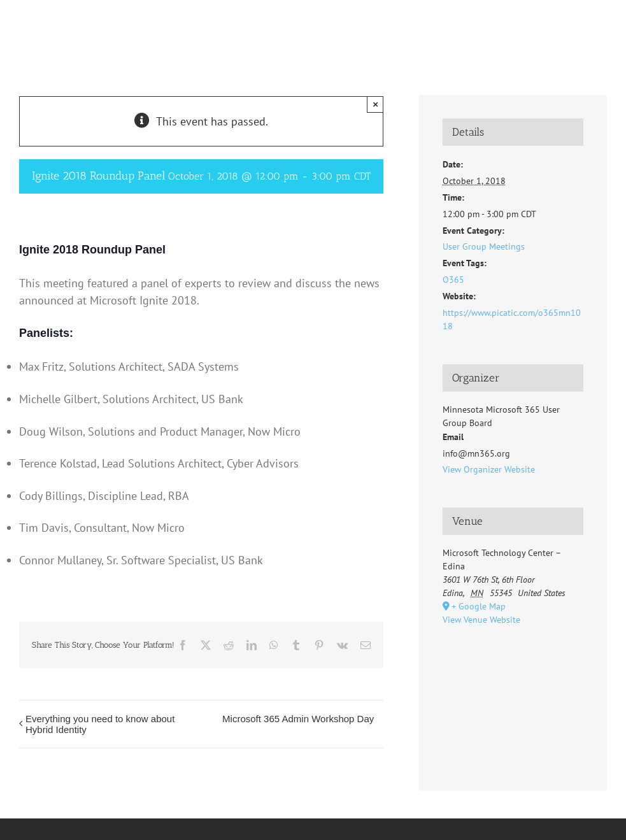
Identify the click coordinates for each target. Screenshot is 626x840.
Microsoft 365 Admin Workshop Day (298, 719)
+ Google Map (479, 606)
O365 (453, 280)
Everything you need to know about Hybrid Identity (100, 724)
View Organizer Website (489, 469)
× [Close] (375, 104)
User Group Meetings (484, 246)
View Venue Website (481, 620)
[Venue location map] (513, 696)
